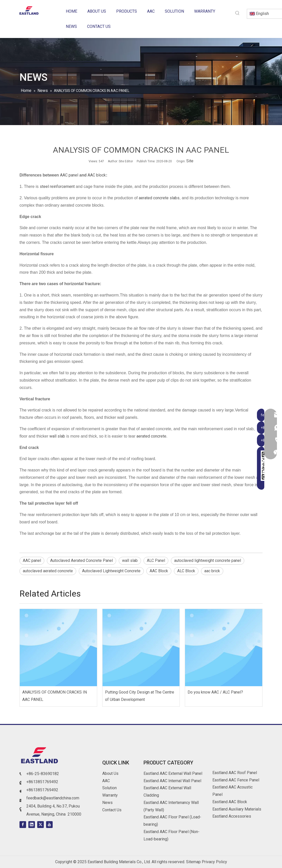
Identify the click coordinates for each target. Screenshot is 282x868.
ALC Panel (156, 560)
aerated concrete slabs (159, 198)
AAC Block (159, 571)
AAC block (97, 175)
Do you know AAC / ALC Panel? (215, 692)
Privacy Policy (214, 862)
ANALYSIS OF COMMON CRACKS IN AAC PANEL (55, 696)
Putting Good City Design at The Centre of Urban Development (140, 696)
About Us (110, 773)
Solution (109, 788)
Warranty (110, 795)
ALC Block (186, 571)
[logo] (40, 756)
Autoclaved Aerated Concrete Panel (82, 560)
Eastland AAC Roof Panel (235, 773)
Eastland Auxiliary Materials (237, 809)
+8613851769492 (42, 782)
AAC (106, 781)
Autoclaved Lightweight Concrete (111, 571)
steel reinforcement (57, 186)
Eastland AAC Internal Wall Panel (172, 781)
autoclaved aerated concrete (48, 571)
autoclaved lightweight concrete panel (208, 560)
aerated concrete (151, 436)
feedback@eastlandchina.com (53, 798)
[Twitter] (41, 825)
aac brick (212, 571)
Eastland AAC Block (230, 802)
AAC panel (69, 175)
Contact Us (112, 810)
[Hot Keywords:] (237, 13)
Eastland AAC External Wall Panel (173, 773)
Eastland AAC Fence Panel (236, 780)
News (107, 803)
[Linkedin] (32, 825)
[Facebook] (23, 825)
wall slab (57, 436)
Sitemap (193, 862)
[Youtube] (49, 825)
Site (190, 161)
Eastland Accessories (232, 816)
